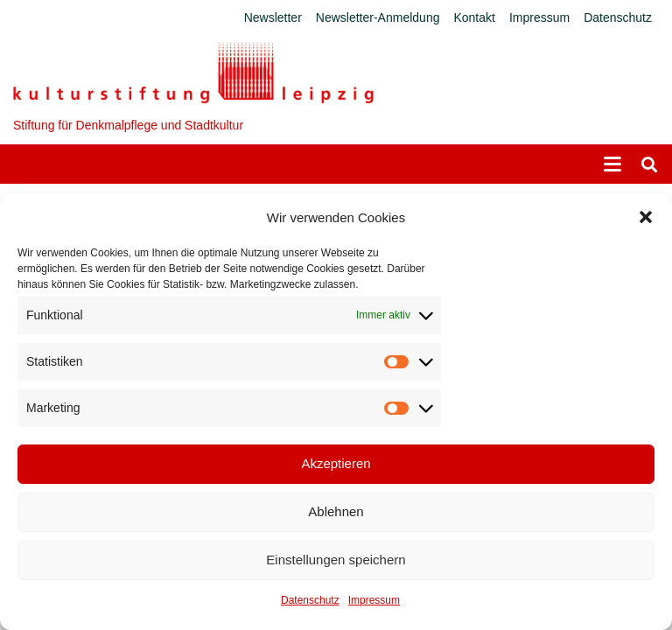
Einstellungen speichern (336, 560)
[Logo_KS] (193, 73)
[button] (646, 217)
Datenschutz (310, 600)
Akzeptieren (336, 463)
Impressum (374, 600)
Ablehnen (336, 511)
